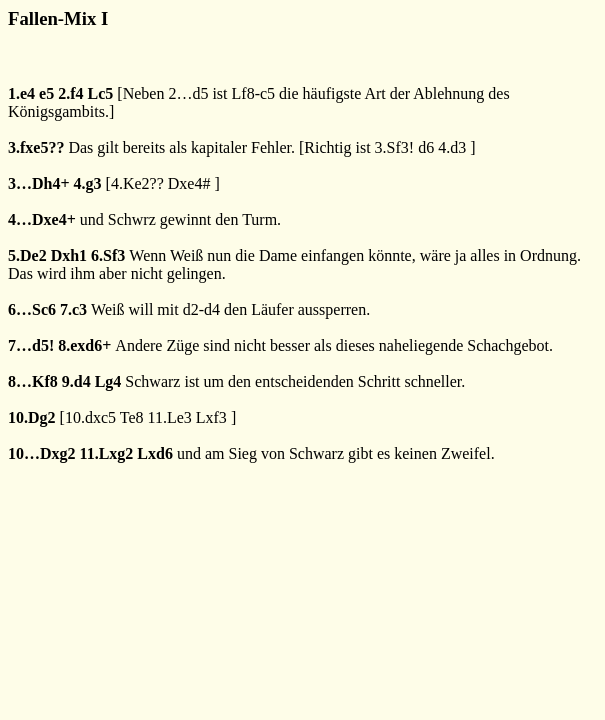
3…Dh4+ (39, 183)
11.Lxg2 (107, 453)
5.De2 (27, 255)
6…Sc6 (32, 309)
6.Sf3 (108, 255)
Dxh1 (69, 255)
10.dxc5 (90, 417)
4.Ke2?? (137, 183)
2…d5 (188, 93)
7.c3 (73, 309)
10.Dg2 (32, 417)
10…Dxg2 (42, 453)
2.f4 (70, 93)
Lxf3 (211, 417)
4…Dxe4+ (42, 219)
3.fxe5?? (36, 147)
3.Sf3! (395, 147)
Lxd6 (155, 453)
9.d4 (76, 381)
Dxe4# (189, 183)
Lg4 (108, 381)
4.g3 (88, 183)
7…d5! (31, 345)
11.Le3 (169, 417)
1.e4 (21, 93)
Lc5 (101, 93)
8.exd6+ (84, 345)
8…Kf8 (33, 381)
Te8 (132, 417)
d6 (426, 147)
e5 (46, 93)
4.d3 (452, 147)
